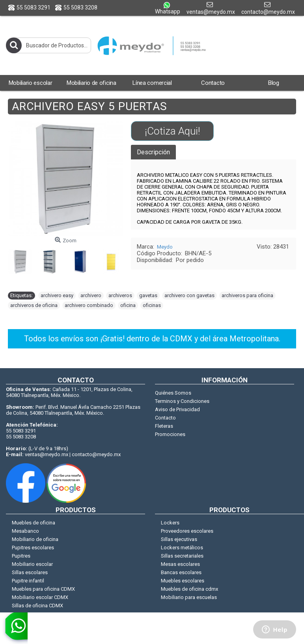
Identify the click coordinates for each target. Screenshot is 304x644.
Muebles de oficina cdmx (189, 589)
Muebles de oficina (34, 523)
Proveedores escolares (187, 531)
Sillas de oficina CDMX (37, 606)
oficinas (152, 305)
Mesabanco (25, 531)
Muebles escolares (183, 581)
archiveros (120, 295)
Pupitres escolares (33, 548)
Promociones (170, 434)
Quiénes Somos (173, 393)
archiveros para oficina (247, 295)
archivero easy (57, 295)
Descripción (153, 152)
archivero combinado (89, 305)
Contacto (165, 418)
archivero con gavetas (189, 295)
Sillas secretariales (182, 556)
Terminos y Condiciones (182, 401)
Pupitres (21, 556)
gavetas (148, 295)
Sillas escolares (30, 572)
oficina (128, 305)
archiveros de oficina (34, 305)
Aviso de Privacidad (177, 409)
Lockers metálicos (182, 548)
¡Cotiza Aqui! (172, 131)
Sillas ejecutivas (179, 539)
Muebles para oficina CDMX (43, 589)
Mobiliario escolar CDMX (40, 597)
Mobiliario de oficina (35, 539)
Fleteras (164, 426)
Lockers (170, 523)
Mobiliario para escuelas (189, 597)
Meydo (165, 247)
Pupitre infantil (28, 581)
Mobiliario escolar (32, 564)
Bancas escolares (181, 572)
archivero (91, 295)
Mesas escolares (180, 564)
